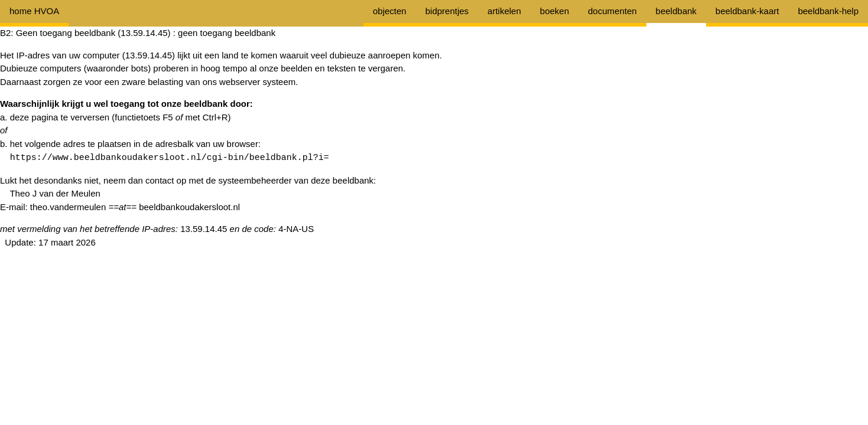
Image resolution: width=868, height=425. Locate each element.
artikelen (504, 11)
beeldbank (676, 11)
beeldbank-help (828, 11)
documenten (612, 11)
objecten (390, 11)
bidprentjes (447, 11)
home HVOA (34, 11)
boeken (555, 11)
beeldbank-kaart (747, 11)
